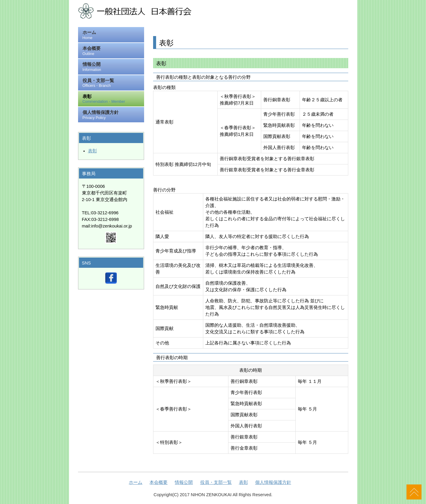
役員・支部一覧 (113, 83)
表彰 (113, 99)
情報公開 (113, 67)
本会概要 (113, 51)
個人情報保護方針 (113, 115)
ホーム (113, 35)
